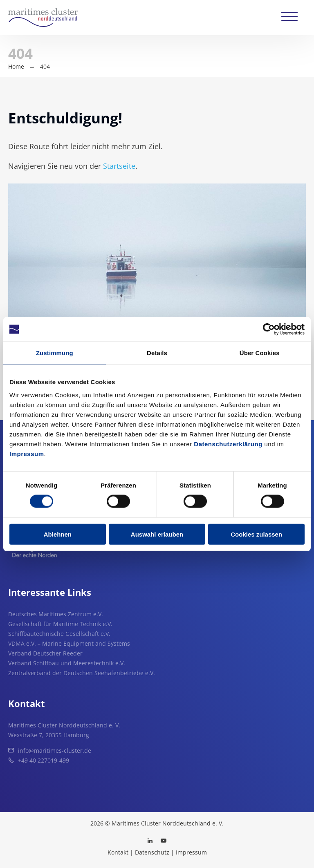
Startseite (119, 166)
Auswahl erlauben (157, 534)
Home (16, 66)
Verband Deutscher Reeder (45, 653)
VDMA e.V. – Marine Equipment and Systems (69, 643)
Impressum (27, 453)
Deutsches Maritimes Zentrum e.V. (56, 614)
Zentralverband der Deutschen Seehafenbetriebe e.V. (82, 673)
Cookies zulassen (256, 534)
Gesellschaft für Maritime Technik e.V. (60, 624)
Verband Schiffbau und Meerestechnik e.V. (67, 663)
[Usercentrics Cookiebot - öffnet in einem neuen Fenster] (269, 329)
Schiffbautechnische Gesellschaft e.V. (59, 634)
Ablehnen (58, 534)
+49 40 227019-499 (44, 760)
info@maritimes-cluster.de (55, 751)
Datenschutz (152, 852)
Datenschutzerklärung (228, 444)
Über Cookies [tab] (260, 353)
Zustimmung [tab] (55, 353)
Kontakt (118, 852)
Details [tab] (157, 353)
